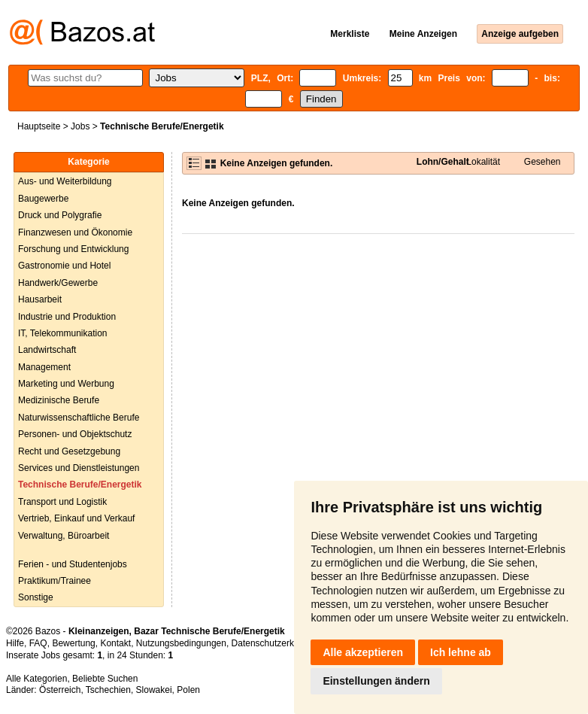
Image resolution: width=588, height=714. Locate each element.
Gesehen (543, 162)
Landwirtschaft (47, 350)
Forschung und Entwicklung (73, 249)
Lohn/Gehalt (443, 162)
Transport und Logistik (62, 502)
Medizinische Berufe (59, 400)
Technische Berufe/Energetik (80, 485)
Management (44, 367)
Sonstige (36, 597)
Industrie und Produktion (67, 317)
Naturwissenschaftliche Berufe (79, 418)
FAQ (38, 643)
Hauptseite (39, 126)
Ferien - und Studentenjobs (73, 564)
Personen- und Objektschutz (75, 434)
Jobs (80, 126)
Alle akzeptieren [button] (363, 652)
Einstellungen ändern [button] (376, 681)
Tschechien (108, 690)
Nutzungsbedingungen (181, 643)
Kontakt (115, 643)
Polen (188, 690)
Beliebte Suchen (105, 679)
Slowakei (154, 690)
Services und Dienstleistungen (79, 468)
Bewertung (73, 643)
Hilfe (15, 643)
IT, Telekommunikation (63, 333)
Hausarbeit (40, 299)
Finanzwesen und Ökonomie (75, 232)
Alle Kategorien (36, 679)
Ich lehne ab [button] (461, 652)
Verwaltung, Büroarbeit (64, 536)
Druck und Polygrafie (60, 215)
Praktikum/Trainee (55, 581)
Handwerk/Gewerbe (58, 283)
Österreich (60, 690)
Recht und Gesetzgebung (69, 451)
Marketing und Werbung (66, 384)
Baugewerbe (43, 199)
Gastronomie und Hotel (64, 266)
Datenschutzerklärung (276, 643)
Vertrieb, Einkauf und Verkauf (76, 518)
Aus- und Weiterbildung (65, 181)
